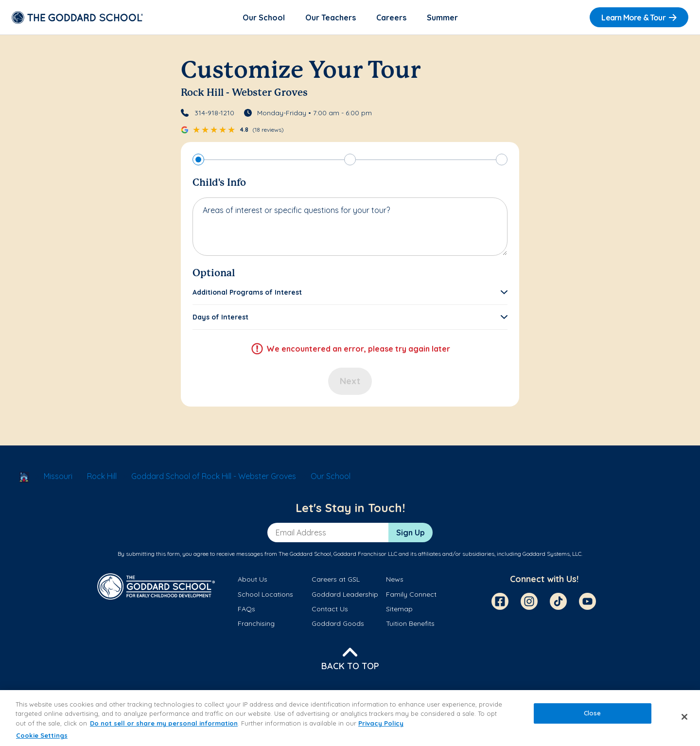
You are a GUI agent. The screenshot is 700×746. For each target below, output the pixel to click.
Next (350, 381)
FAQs (246, 609)
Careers (391, 18)
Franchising (256, 623)
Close (593, 713)
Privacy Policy (381, 723)
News (395, 579)
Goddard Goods (338, 623)
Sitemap (399, 609)
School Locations (265, 594)
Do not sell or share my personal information (164, 723)
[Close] (684, 717)
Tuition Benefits (410, 623)
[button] (350, 292)
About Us (253, 579)
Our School (264, 18)
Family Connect (411, 594)
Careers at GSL (336, 579)
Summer (442, 18)
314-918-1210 (214, 113)
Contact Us (330, 609)
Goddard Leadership (345, 594)
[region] (350, 718)
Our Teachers (331, 18)
